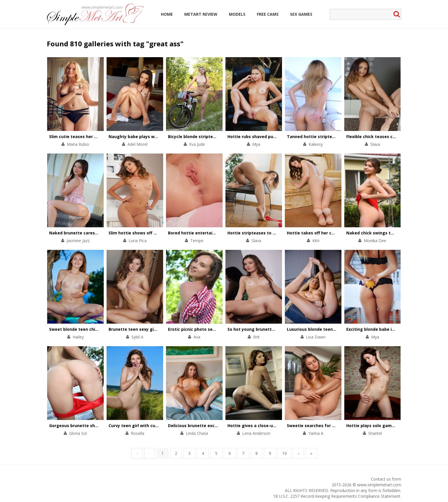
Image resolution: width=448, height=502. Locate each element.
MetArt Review (201, 14)
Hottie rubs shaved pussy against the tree (271, 137)
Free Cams (268, 14)
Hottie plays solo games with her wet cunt (390, 426)
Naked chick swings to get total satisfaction (393, 233)
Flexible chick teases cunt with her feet (387, 137)
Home (167, 14)
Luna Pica (138, 241)
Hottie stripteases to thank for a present (270, 233)
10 (285, 453)
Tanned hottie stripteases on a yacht (326, 137)
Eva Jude (197, 144)
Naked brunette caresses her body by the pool (97, 233)
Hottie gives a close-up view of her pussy (270, 426)
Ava (197, 337)
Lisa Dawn (316, 337)
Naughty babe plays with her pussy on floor (154, 137)
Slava (375, 144)
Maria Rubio (78, 144)
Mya (256, 144)
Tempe (197, 241)
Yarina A (316, 433)
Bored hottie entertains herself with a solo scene (219, 233)
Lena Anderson (256, 433)
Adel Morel (137, 144)
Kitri (316, 241)
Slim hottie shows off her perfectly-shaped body (159, 233)
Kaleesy (316, 144)
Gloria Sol (78, 433)
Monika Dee (375, 241)
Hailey (78, 337)
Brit (256, 337)
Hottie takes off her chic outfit (319, 233)
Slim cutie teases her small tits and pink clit (95, 137)
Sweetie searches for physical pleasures (329, 426)
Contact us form (386, 479)
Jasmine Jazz (78, 241)
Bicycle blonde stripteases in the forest (209, 137)
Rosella (138, 433)
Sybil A (137, 337)
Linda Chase (197, 433)
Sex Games (301, 14)
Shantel (375, 433)
